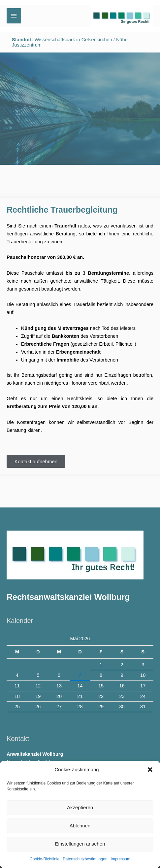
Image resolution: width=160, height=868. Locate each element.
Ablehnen (80, 826)
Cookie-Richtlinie (45, 859)
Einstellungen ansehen (80, 844)
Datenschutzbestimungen (85, 859)
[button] (150, 770)
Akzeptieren (80, 807)
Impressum (121, 859)
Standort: (23, 40)
